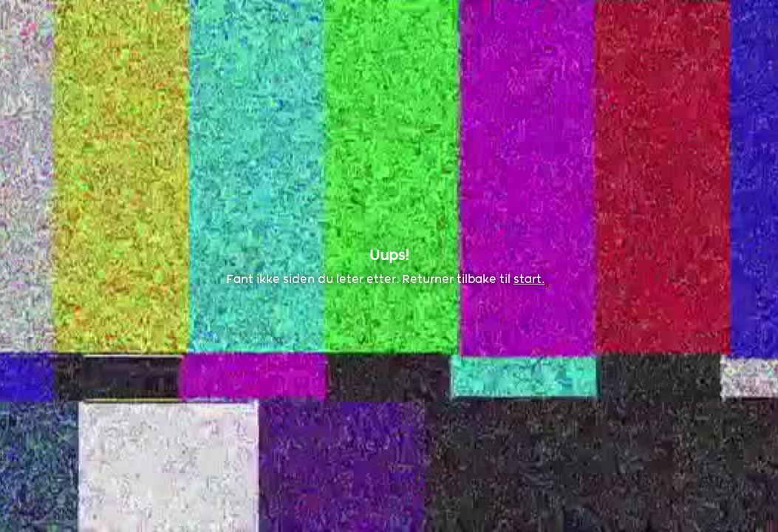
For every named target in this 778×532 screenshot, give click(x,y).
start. (529, 279)
